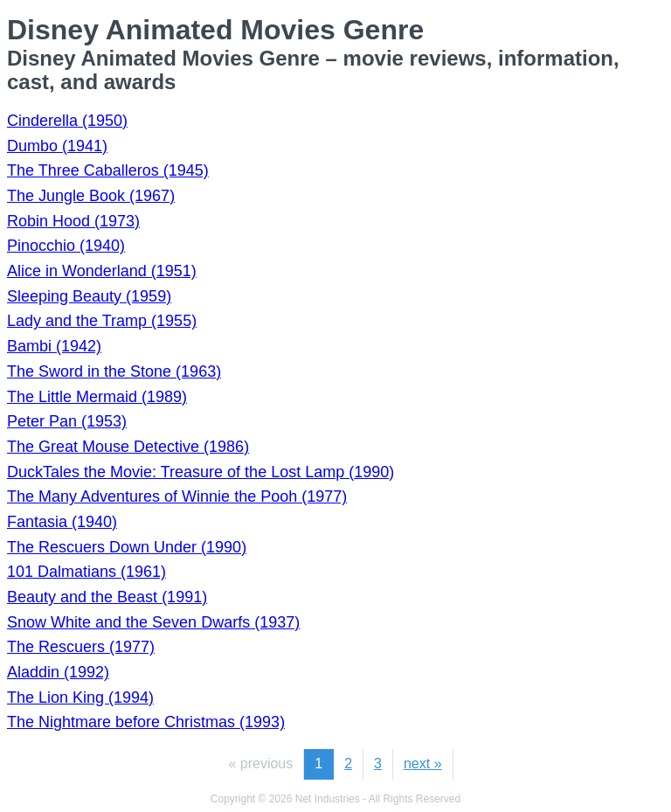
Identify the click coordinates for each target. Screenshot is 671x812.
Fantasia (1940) (62, 522)
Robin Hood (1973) (73, 221)
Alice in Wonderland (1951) (102, 271)
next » (423, 763)
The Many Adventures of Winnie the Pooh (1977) (177, 496)
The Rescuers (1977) (81, 647)
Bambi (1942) (54, 346)
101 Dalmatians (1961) (86, 572)
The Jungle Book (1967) (91, 196)
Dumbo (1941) (57, 146)
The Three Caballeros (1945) (108, 170)
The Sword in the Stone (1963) (114, 371)
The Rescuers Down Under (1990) (127, 547)
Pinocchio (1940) (66, 246)
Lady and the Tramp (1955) (102, 321)
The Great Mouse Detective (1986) (128, 447)
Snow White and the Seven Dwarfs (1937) (153, 622)
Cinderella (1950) (67, 121)
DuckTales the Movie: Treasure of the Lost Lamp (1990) (201, 472)
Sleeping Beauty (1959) (89, 296)
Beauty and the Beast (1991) (107, 597)
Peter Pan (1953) (67, 421)
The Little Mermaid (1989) (97, 397)
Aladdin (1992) (58, 672)
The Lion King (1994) (80, 697)
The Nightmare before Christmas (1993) (146, 722)
